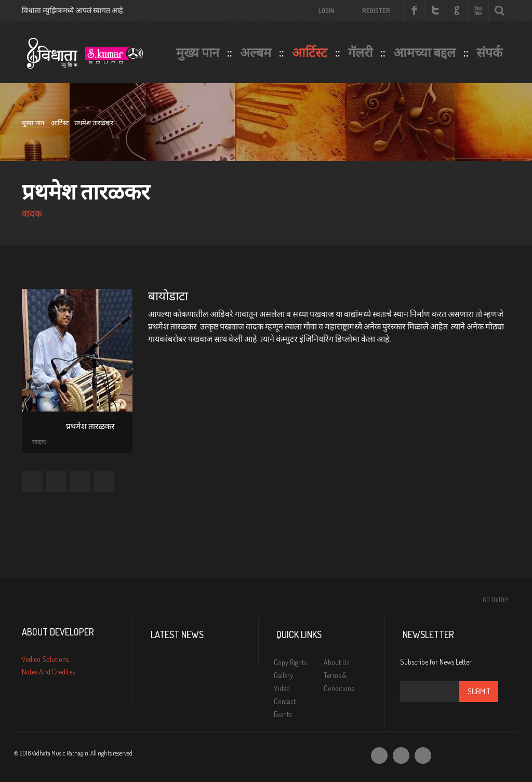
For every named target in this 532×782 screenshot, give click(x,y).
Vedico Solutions (45, 659)
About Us (336, 662)
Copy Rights (290, 662)
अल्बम (256, 52)
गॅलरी (360, 52)
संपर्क (489, 52)
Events (283, 714)
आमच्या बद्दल (424, 52)
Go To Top (495, 600)
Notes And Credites (48, 672)
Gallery (283, 675)
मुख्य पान (198, 52)
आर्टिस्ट (310, 52)
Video (282, 688)
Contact (285, 701)
